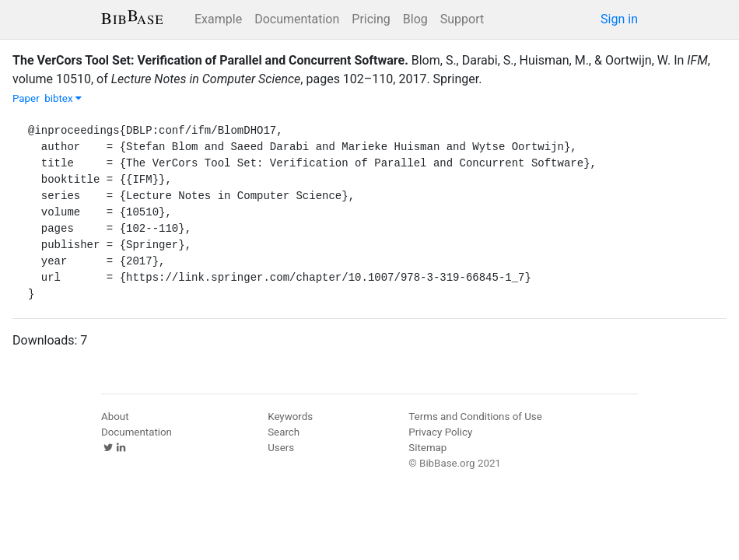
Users (281, 448)
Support (462, 19)
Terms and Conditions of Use (475, 416)
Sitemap (427, 448)
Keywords (290, 416)
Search (284, 432)
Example (218, 19)
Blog (415, 19)
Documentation (297, 19)
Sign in (619, 19)
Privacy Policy (440, 432)
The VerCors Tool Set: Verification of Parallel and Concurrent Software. (210, 60)
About (115, 416)
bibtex (63, 98)
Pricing (371, 19)
